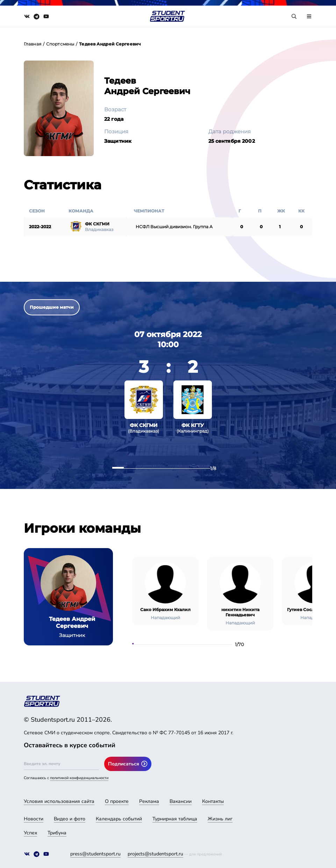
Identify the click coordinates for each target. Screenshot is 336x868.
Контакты (213, 801)
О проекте (117, 801)
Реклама (149, 801)
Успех (30, 833)
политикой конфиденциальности (79, 778)
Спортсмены (60, 44)
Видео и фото (70, 819)
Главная (33, 44)
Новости (34, 819)
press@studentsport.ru (95, 854)
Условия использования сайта (59, 801)
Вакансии (181, 801)
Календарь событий (119, 819)
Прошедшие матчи (52, 307)
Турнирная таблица (175, 819)
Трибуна (57, 833)
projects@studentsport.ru (155, 854)
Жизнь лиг (220, 819)
